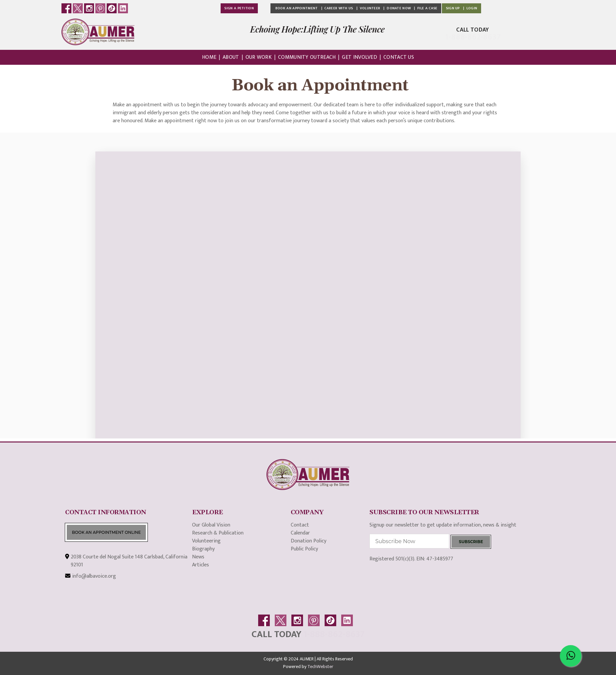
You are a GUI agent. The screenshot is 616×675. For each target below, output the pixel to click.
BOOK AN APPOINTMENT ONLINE (106, 532)
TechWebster (320, 667)
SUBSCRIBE (471, 542)
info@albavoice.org (94, 576)
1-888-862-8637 (334, 634)
